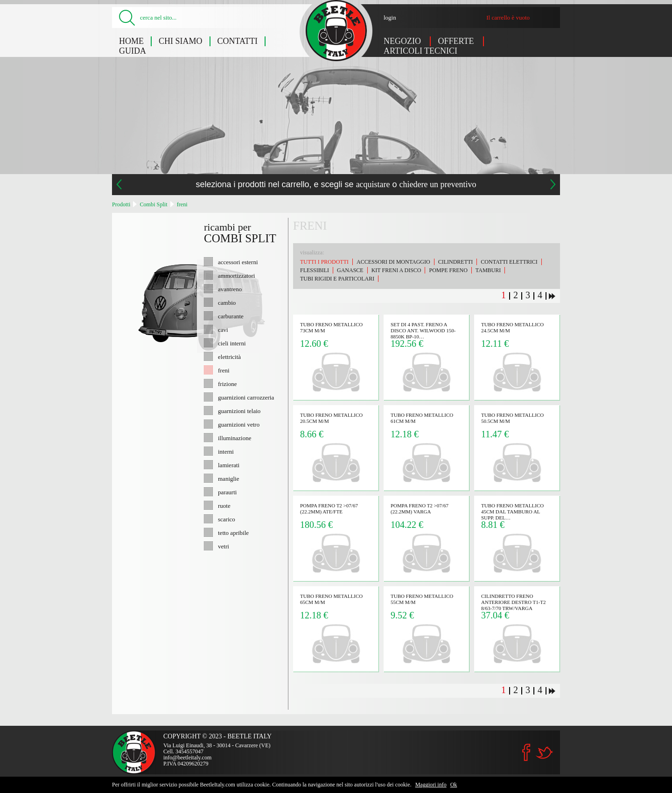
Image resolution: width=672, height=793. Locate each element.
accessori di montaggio (393, 262)
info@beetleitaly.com (187, 758)
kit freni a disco (396, 270)
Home (131, 41)
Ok (454, 785)
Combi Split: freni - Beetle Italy (336, 31)
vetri (224, 546)
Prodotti (121, 204)
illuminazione (234, 438)
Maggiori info (431, 785)
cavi (223, 330)
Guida (133, 51)
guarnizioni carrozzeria (246, 397)
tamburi (488, 270)
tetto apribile (233, 533)
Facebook (526, 752)
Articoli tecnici (420, 51)
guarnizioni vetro (239, 424)
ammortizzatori (236, 275)
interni (226, 451)
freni (182, 204)
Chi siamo (181, 41)
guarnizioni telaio (239, 411)
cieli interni (232, 343)
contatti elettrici (509, 262)
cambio (227, 302)
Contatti (238, 41)
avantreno (230, 289)
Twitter (544, 753)
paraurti (227, 492)
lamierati (229, 465)
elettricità (229, 357)
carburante (231, 316)
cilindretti (456, 262)
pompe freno (448, 270)
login (390, 18)
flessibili (315, 270)
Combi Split (153, 204)
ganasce (350, 270)
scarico (227, 519)
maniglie (229, 478)
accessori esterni (238, 262)
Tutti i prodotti (324, 262)
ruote (224, 505)
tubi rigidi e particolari (337, 279)
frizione (227, 384)
